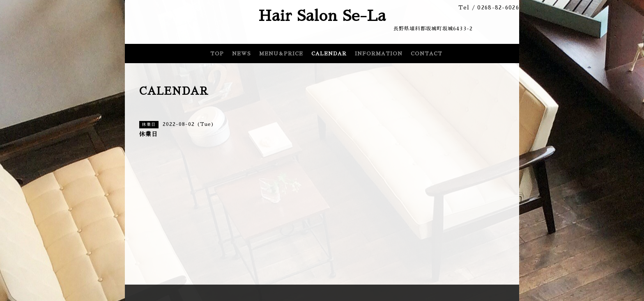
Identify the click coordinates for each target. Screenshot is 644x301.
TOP (217, 54)
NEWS (241, 54)
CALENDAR (329, 54)
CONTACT (427, 54)
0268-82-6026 (498, 8)
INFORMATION (379, 54)
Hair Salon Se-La (322, 16)
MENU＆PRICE (281, 54)
